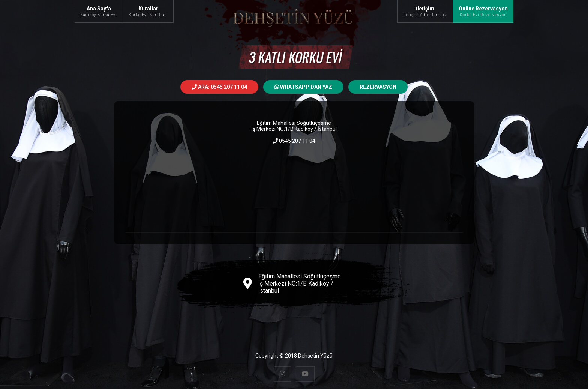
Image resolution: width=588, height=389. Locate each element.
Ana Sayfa (99, 11)
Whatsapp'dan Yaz (303, 87)
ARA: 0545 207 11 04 (219, 87)
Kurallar (148, 11)
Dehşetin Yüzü (315, 356)
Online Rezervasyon (483, 11)
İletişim (425, 11)
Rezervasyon (378, 87)
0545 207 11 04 (294, 141)
